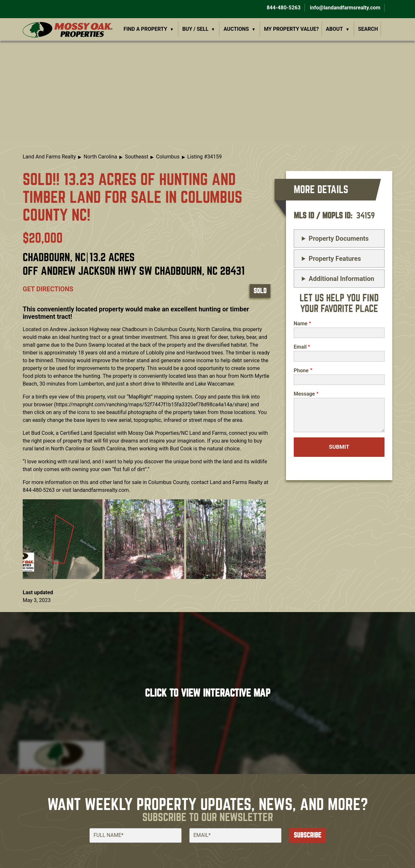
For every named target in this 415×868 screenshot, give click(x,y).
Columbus (168, 157)
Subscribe (308, 835)
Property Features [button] (335, 259)
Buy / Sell (195, 29)
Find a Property (145, 29)
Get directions (48, 289)
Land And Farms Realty (49, 157)
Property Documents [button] (339, 238)
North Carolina (100, 157)
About (334, 29)
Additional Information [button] (341, 279)
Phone (301, 370)
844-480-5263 (283, 8)
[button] (63, 539)
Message (304, 394)
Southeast (136, 157)
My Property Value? (291, 29)
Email (300, 347)
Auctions (236, 29)
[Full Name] (136, 835)
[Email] (235, 835)
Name (301, 324)
